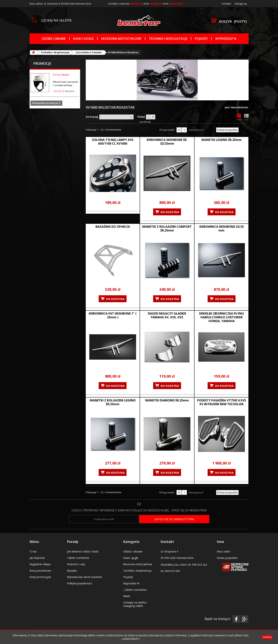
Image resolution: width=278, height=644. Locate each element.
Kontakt (226, 4)
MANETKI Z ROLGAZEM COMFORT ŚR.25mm (167, 228)
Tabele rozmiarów (78, 558)
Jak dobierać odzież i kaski (83, 551)
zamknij (267, 637)
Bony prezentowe (40, 571)
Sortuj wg (92, 117)
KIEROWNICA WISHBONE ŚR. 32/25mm (167, 142)
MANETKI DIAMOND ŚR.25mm (167, 400)
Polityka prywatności (79, 583)
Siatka (239, 117)
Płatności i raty (76, 564)
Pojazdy (201, 39)
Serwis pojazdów (227, 558)
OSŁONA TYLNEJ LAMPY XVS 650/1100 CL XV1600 (113, 142)
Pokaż (141, 117)
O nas (33, 551)
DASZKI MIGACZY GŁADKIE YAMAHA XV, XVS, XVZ (167, 315)
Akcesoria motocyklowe (121, 39)
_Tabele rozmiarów (135, 590)
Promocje (42, 63)
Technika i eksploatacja (168, 39)
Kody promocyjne (40, 577)
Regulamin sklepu (40, 564)
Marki (127, 596)
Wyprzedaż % (226, 39)
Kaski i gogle (83, 39)
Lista (246, 117)
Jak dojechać (37, 558)
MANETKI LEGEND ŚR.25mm (222, 140)
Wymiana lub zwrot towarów (84, 577)
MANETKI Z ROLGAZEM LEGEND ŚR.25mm (113, 402)
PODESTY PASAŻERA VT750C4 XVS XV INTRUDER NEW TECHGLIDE (222, 402)
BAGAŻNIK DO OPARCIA (113, 227)
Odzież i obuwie (54, 39)
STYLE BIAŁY (61, 75)
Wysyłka (72, 571)
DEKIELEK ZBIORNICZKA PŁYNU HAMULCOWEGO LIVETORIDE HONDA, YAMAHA (222, 317)
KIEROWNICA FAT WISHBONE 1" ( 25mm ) (113, 315)
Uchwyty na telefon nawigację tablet (135, 604)
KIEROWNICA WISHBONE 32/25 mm (222, 228)
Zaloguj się (241, 4)
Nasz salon (224, 551)
